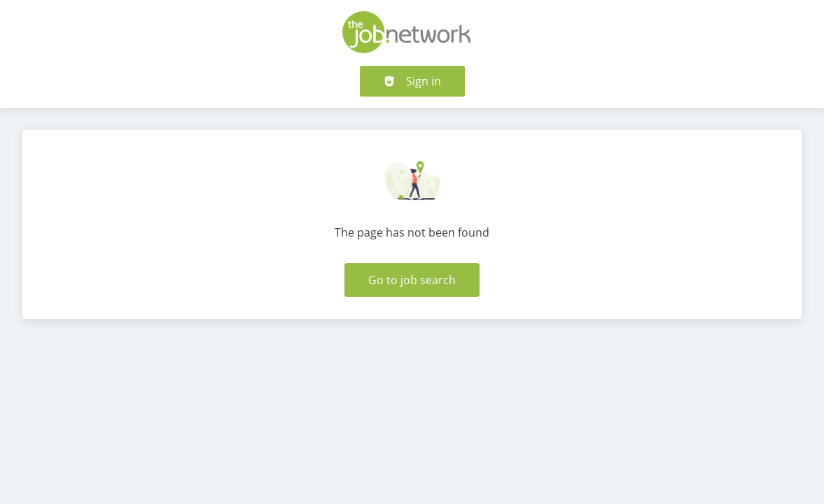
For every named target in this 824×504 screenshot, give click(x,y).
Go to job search (412, 280)
